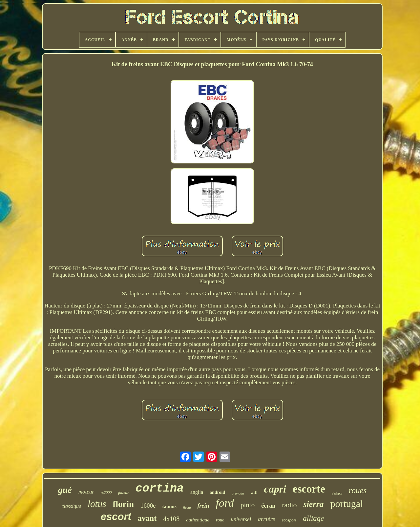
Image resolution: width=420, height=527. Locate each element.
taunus (169, 506)
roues (358, 490)
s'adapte (337, 493)
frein (203, 506)
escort (116, 517)
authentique (198, 520)
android (217, 492)
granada (238, 493)
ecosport (289, 520)
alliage (313, 518)
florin (123, 504)
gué (65, 490)
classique (72, 506)
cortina (160, 489)
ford (225, 503)
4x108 (171, 519)
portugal (347, 504)
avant (147, 518)
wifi (254, 492)
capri (275, 489)
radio (289, 505)
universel (241, 519)
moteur (86, 492)
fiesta (187, 507)
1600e (148, 506)
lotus (97, 504)
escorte (309, 489)
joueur (124, 493)
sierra (313, 504)
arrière (266, 519)
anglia (197, 492)
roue (220, 520)
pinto (248, 505)
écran (268, 506)
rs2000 (106, 493)
